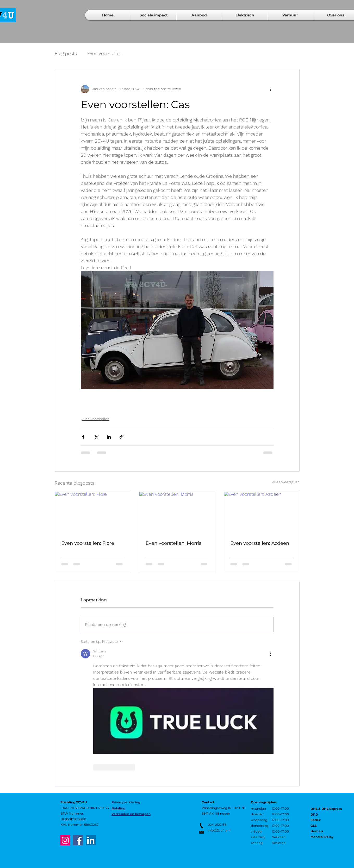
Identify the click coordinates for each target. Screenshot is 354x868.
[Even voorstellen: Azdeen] (262, 513)
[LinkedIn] (91, 840)
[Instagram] (65, 840)
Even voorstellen (105, 53)
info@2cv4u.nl (219, 830)
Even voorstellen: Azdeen (260, 543)
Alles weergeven (286, 482)
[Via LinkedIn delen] (109, 437)
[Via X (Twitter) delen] (96, 437)
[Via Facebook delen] (83, 437)
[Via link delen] (122, 437)
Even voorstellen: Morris (173, 543)
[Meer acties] (270, 89)
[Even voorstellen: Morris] (177, 513)
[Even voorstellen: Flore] (93, 513)
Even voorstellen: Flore (88, 543)
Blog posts (66, 53)
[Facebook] (78, 840)
